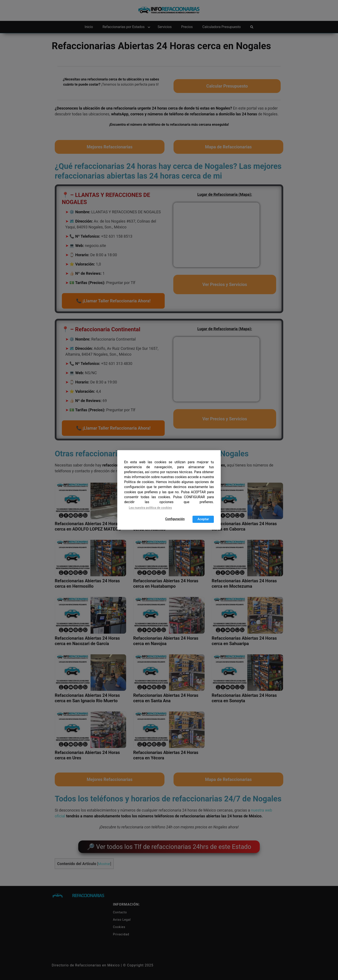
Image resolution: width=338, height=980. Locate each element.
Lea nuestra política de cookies (150, 508)
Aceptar (203, 519)
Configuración (175, 519)
